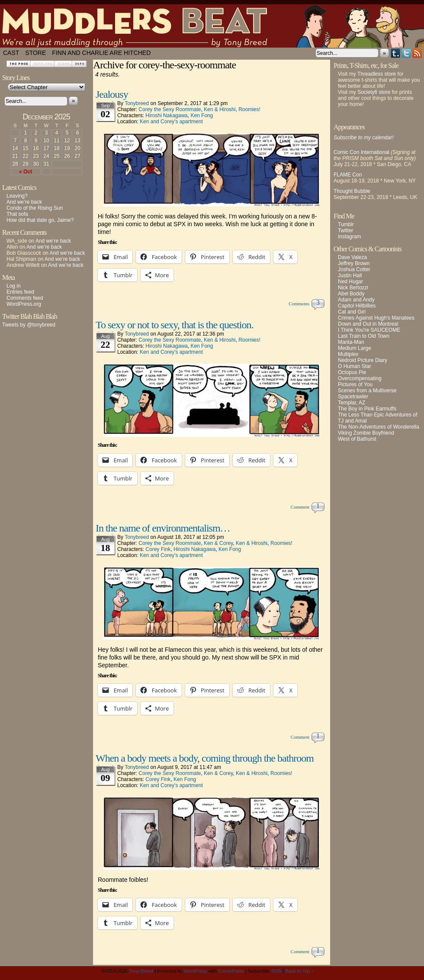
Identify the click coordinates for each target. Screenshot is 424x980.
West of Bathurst (357, 439)
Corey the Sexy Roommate (170, 109)
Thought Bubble (352, 191)
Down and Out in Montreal (368, 324)
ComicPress (231, 971)
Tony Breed (141, 971)
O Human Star (355, 366)
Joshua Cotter (354, 269)
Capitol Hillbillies (357, 306)
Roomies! (249, 109)
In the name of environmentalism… (163, 528)
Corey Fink (158, 549)
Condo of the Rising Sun (35, 208)
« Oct (26, 172)
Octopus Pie (352, 372)
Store (35, 53)
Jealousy (112, 94)
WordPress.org (24, 304)
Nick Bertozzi (353, 288)
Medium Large (355, 348)
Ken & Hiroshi (220, 109)
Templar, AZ (352, 403)
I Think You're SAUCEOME (369, 330)
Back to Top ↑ (299, 971)
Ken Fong (202, 115)
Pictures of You (355, 384)
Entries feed (20, 292)
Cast (11, 53)
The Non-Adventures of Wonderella (379, 427)
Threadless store (377, 74)
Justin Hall (350, 275)
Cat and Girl (352, 312)
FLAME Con (348, 175)
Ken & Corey (218, 543)
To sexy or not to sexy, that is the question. (174, 325)
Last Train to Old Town (364, 336)
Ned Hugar (350, 282)
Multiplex (348, 354)
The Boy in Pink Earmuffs (367, 409)
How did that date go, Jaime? (40, 220)
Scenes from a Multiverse (367, 391)
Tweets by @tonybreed (29, 325)
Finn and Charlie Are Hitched (101, 53)
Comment (301, 507)
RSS (417, 53)
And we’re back (24, 202)
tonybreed (137, 103)
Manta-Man (351, 342)
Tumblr (396, 53)
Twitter (406, 53)
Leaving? (17, 196)
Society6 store (374, 92)
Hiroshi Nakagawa (166, 115)
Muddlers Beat (212, 26)
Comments (300, 304)
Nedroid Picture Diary (363, 360)
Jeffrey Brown (354, 263)
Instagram (349, 237)
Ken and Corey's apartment (171, 122)
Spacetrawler (353, 397)
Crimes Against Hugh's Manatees (376, 318)
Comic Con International (361, 152)
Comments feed (25, 298)
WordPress (195, 971)
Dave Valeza (352, 257)
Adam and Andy (356, 300)
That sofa (17, 214)
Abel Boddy (351, 294)
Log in (14, 286)
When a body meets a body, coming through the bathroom (205, 758)
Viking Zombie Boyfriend (366, 433)
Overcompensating (360, 378)
